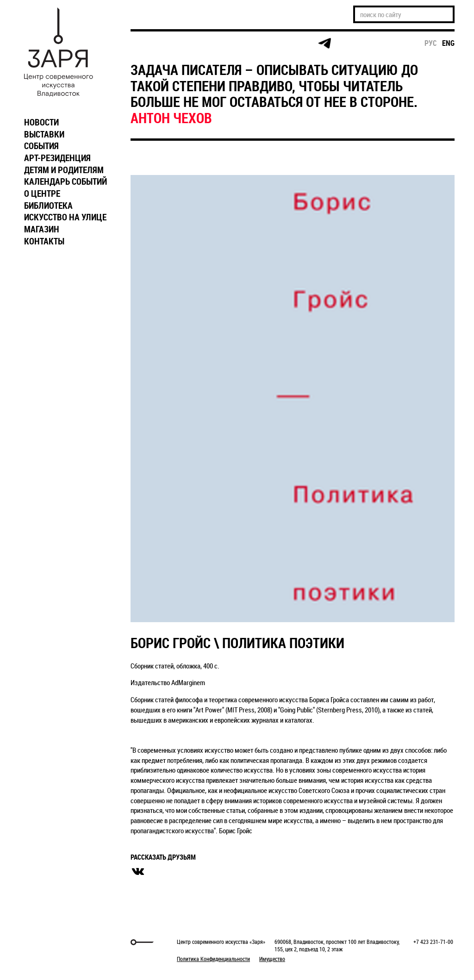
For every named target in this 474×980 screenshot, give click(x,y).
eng (448, 43)
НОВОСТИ (41, 122)
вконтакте (138, 872)
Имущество (272, 959)
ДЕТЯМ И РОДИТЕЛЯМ (64, 170)
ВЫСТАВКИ (44, 134)
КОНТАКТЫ (44, 241)
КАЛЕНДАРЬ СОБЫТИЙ (65, 181)
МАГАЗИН (42, 229)
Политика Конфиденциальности (213, 959)
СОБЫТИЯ (41, 146)
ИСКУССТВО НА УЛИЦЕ (65, 217)
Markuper (44, 942)
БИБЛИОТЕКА (48, 206)
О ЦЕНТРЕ (42, 194)
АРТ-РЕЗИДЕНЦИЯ (57, 158)
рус (431, 43)
